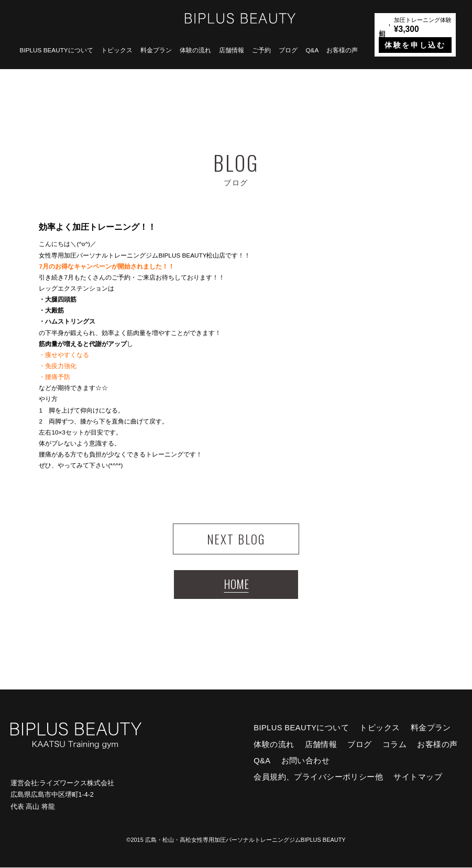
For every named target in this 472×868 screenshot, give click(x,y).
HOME (236, 584)
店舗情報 (232, 50)
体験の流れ (195, 50)
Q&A (312, 50)
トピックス (117, 50)
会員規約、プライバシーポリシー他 (318, 777)
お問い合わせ (306, 761)
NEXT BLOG (236, 539)
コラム (394, 744)
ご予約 (261, 50)
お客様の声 (342, 50)
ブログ (288, 50)
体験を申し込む (415, 45)
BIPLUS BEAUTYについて (57, 50)
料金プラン (156, 50)
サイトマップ (418, 777)
